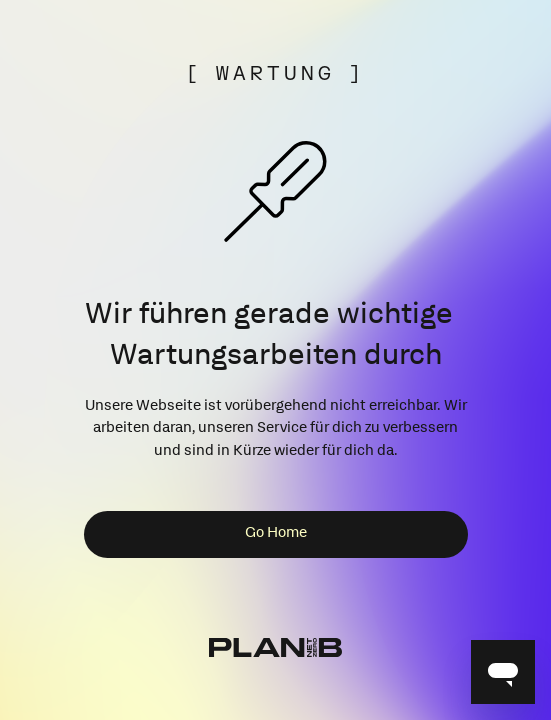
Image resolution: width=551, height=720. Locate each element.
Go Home (276, 534)
